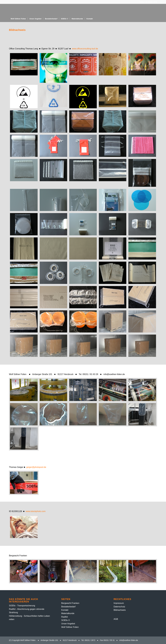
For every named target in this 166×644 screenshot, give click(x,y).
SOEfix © (66, 620)
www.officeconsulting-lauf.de (85, 49)
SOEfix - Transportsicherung (22, 606)
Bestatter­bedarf (68, 607)
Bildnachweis (120, 610)
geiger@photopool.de (36, 467)
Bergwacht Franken (70, 603)
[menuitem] (18, 19)
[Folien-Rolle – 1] (39, 10)
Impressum (119, 603)
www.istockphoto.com (36, 511)
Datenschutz (119, 607)
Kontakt (65, 610)
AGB (116, 619)
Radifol (65, 617)
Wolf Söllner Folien (70, 627)
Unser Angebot (68, 624)
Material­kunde (68, 613)
